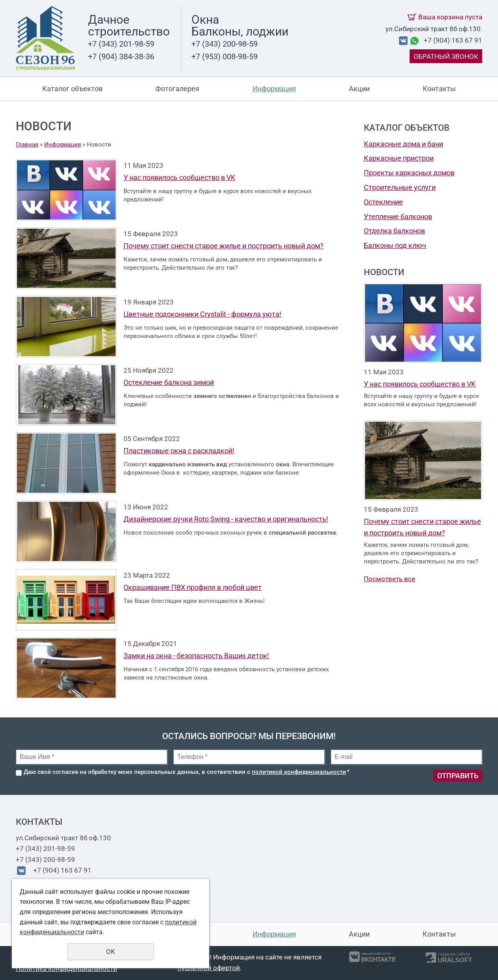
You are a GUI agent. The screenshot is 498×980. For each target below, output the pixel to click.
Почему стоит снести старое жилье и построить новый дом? (224, 246)
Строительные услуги (400, 187)
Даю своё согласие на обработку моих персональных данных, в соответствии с (187, 772)
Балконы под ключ (395, 245)
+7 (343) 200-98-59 (225, 44)
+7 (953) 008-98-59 (225, 56)
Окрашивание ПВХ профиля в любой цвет (193, 587)
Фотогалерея (177, 89)
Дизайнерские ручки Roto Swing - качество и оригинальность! (226, 519)
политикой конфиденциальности (299, 772)
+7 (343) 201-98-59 (121, 44)
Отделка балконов (394, 231)
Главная (27, 145)
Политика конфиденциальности (66, 969)
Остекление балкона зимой (169, 382)
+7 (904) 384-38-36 (121, 56)
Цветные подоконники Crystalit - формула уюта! (202, 314)
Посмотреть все (389, 579)
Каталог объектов (72, 89)
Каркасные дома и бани (403, 144)
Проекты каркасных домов (409, 173)
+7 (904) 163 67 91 (453, 40)
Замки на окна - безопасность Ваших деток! (196, 656)
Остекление (383, 202)
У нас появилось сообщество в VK (179, 177)
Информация (274, 89)
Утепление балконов (398, 217)
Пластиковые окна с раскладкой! (179, 451)
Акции (359, 89)
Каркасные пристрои (399, 158)
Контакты (439, 89)
